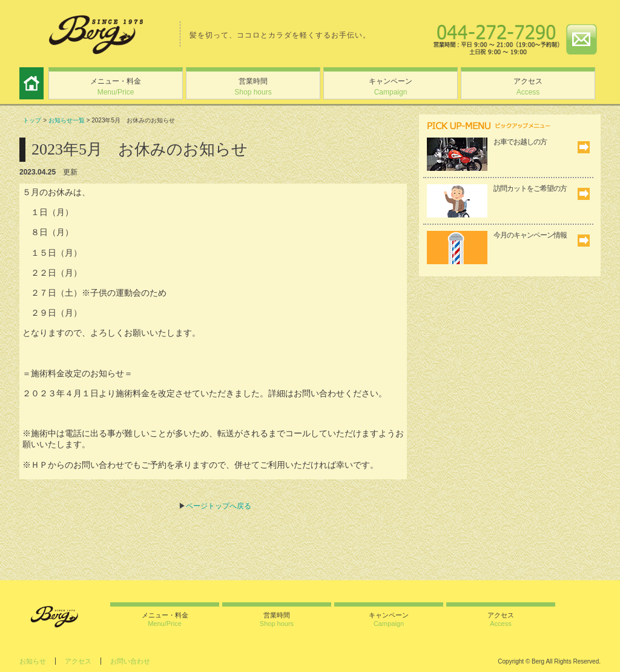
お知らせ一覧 (67, 120)
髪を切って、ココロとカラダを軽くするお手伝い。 (280, 35)
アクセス (528, 87)
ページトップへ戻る (219, 506)
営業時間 (253, 87)
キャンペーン (391, 87)
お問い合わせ (130, 661)
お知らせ (33, 661)
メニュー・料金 (116, 87)
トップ (32, 120)
